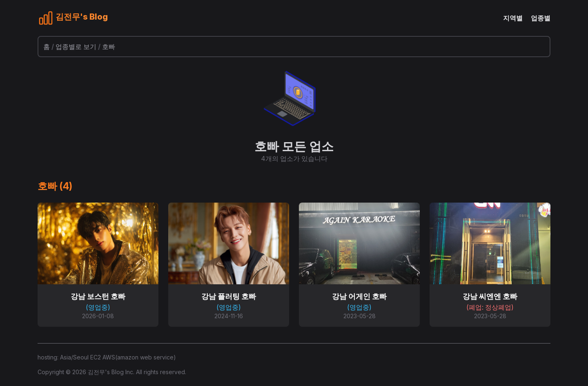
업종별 (541, 18)
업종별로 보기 (76, 47)
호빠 (109, 47)
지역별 (513, 18)
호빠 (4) (55, 186)
